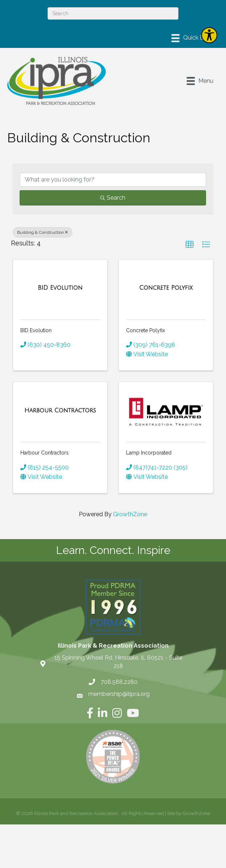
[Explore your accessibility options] (209, 35)
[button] (190, 245)
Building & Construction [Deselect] (43, 232)
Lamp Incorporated (149, 453)
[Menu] (193, 38)
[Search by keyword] (113, 180)
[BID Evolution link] (60, 288)
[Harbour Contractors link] (60, 411)
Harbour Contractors (45, 453)
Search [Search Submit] (113, 198)
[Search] (113, 13)
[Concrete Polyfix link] (166, 288)
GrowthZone (130, 514)
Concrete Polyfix (146, 330)
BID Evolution (36, 330)
